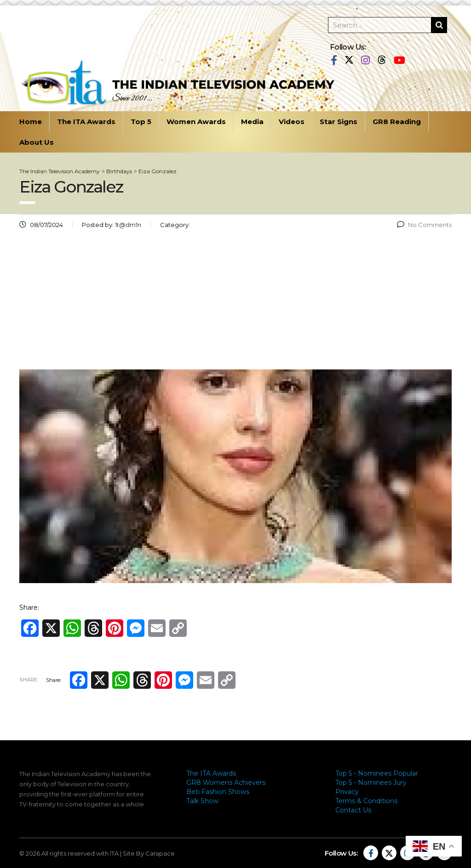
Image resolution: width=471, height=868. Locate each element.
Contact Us (353, 810)
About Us (37, 142)
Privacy (347, 792)
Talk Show (202, 801)
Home (31, 122)
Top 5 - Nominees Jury (371, 783)
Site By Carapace (149, 853)
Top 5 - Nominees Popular (377, 773)
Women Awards (196, 122)
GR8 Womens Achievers (226, 783)
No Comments (424, 225)
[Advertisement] (235, 303)
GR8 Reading (397, 122)
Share (28, 680)
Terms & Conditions (366, 801)
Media (252, 122)
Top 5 (141, 122)
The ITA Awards (86, 122)
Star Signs (339, 122)
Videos (292, 122)
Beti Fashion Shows (218, 792)
